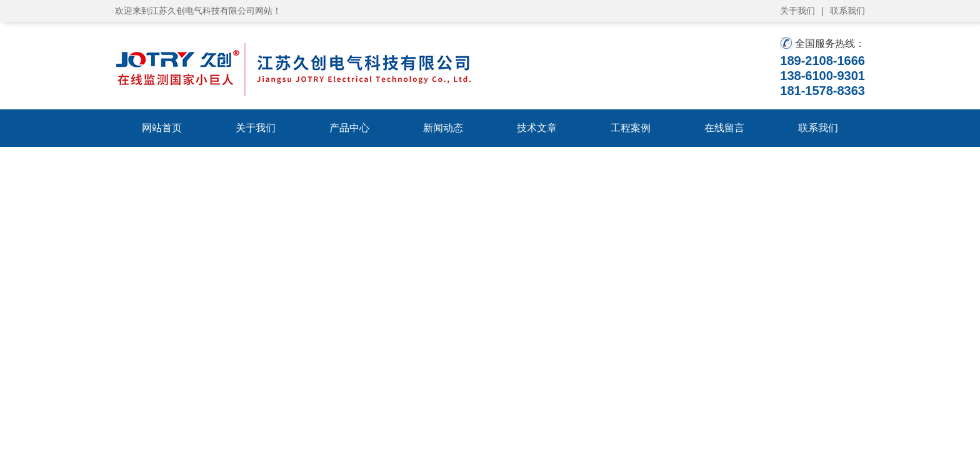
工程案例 (631, 128)
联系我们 (847, 11)
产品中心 (349, 128)
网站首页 (162, 128)
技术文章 (537, 128)
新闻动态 (443, 128)
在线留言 (724, 128)
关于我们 (797, 11)
